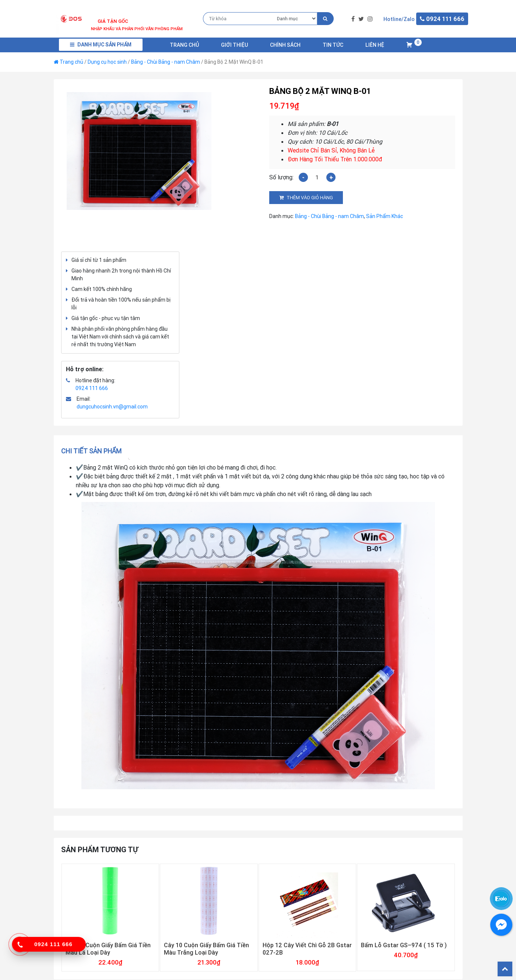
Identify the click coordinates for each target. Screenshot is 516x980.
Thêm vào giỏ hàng (310, 198)
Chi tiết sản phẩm (91, 451)
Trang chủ (184, 45)
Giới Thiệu (234, 45)
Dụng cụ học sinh (107, 62)
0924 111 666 (92, 388)
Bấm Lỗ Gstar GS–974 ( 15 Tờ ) (404, 945)
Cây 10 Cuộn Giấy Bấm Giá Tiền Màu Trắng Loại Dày (206, 949)
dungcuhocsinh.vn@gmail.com (112, 407)
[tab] (94, 451)
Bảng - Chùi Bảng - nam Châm (166, 62)
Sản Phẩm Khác (385, 216)
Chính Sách (285, 45)
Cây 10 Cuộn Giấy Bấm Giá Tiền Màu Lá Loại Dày (108, 949)
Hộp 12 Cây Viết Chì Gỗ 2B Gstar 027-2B (307, 949)
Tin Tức (333, 45)
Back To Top (505, 969)
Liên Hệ (375, 45)
